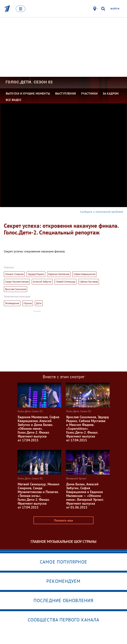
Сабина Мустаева (89, 282)
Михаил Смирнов (14, 274)
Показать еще (63, 520)
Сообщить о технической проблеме (102, 212)
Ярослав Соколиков (15, 289)
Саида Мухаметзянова (17, 282)
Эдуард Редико (36, 274)
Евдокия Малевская (59, 274)
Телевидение (12, 303)
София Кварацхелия (84, 274)
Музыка (28, 303)
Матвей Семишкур (65, 282)
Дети (39, 303)
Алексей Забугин (42, 282)
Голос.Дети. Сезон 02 (29, 82)
